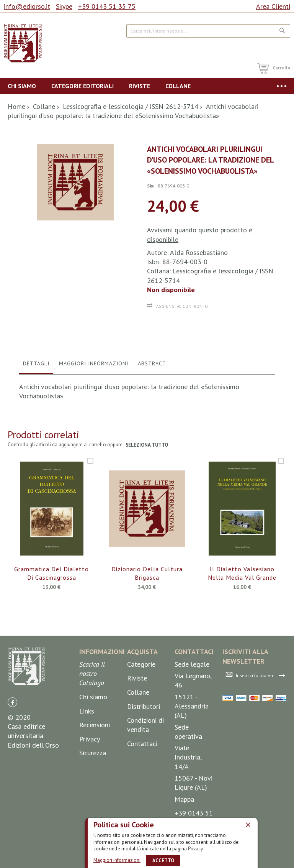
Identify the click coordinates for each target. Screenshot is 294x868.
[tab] (36, 365)
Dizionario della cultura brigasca (147, 573)
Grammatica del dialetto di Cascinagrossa (51, 573)
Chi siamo (93, 697)
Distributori (144, 706)
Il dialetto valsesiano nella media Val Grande (242, 573)
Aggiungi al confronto (182, 306)
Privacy (195, 849)
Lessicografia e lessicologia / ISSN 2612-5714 (131, 106)
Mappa (184, 799)
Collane (44, 106)
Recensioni (95, 725)
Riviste (137, 678)
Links (87, 711)
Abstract (152, 363)
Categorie (141, 664)
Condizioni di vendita (145, 725)
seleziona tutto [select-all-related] (147, 445)
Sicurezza (93, 753)
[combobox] (208, 31)
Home (16, 106)
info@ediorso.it (27, 6)
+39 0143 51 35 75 (107, 6)
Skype (64, 6)
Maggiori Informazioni (94, 363)
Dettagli (36, 363)
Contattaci (142, 744)
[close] (248, 825)
